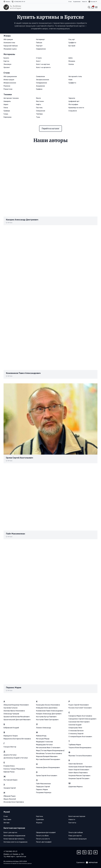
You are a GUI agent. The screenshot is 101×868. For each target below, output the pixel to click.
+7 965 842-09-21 (10, 851)
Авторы (10, 223)
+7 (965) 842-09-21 (19, 2)
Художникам (77, 2)
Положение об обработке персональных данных (18, 863)
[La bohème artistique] (12, 7)
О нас (70, 2)
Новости (84, 2)
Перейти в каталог (50, 129)
